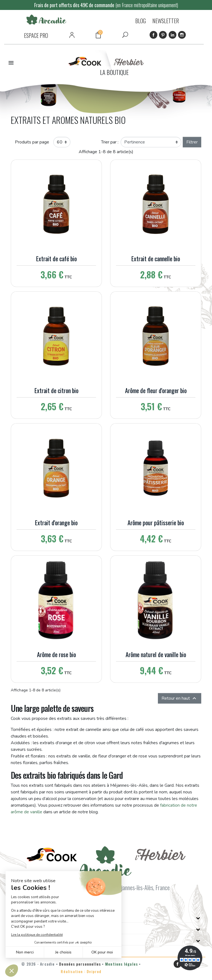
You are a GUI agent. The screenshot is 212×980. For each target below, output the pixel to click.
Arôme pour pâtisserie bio (156, 522)
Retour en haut (180, 698)
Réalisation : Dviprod (81, 971)
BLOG (141, 21)
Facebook (153, 35)
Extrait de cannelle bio (156, 258)
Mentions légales (121, 964)
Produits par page (32, 142)
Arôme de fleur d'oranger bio (156, 390)
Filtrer (192, 142)
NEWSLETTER (166, 21)
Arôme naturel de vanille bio (156, 654)
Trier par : (110, 142)
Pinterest (163, 35)
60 (60, 142)
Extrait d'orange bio (56, 522)
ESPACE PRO (36, 35)
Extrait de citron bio (56, 390)
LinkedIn (173, 35)
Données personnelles (80, 964)
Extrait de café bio (56, 258)
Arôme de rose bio (56, 654)
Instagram (182, 35)
